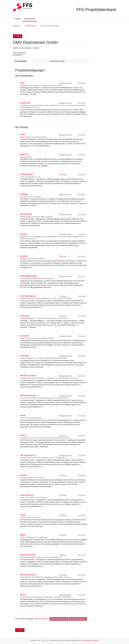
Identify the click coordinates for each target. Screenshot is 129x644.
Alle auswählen (41, 619)
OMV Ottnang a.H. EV (28, 455)
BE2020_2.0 (24, 154)
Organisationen (30, 19)
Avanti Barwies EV (27, 174)
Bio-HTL (23, 595)
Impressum (95, 640)
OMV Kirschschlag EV (28, 575)
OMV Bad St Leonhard (28, 376)
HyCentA (23, 475)
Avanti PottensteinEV (28, 555)
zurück (18, 36)
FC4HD (23, 135)
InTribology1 (25, 356)
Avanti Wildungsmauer (28, 296)
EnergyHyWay (25, 103)
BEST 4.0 (23, 435)
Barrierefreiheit (87, 640)
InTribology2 (25, 316)
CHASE (23, 415)
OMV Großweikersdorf (28, 396)
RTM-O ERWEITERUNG (29, 276)
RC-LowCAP (25, 336)
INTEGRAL (24, 256)
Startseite (16, 26)
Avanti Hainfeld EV (27, 495)
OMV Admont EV (26, 214)
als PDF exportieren (78, 619)
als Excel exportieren (59, 619)
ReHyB (23, 535)
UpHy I (23, 83)
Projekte (18, 19)
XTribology (24, 194)
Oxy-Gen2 (24, 234)
